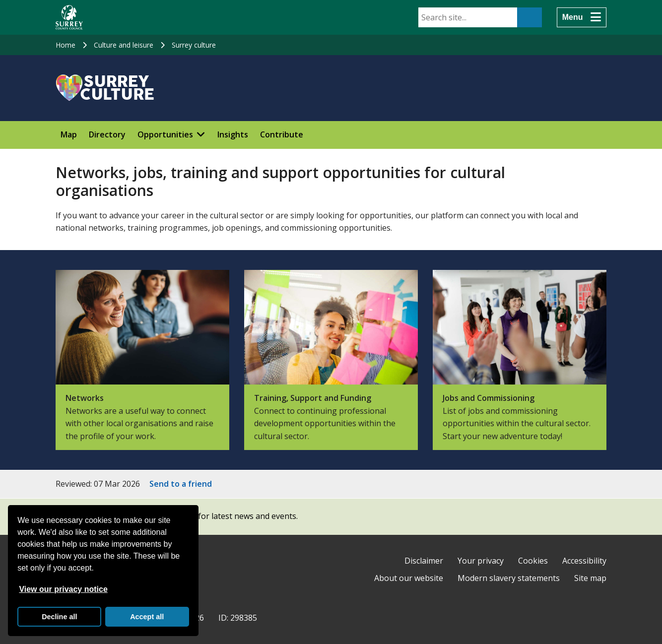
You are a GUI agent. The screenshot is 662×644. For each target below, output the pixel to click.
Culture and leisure (124, 45)
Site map (590, 578)
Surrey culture (194, 45)
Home (66, 45)
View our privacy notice (63, 589)
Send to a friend (181, 484)
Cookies (533, 561)
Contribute (282, 134)
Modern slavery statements (509, 578)
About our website (409, 578)
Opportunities (165, 134)
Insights (233, 134)
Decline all (59, 617)
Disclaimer (424, 561)
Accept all (147, 617)
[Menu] (582, 17)
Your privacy (481, 561)
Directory (107, 134)
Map (69, 134)
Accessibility (584, 561)
